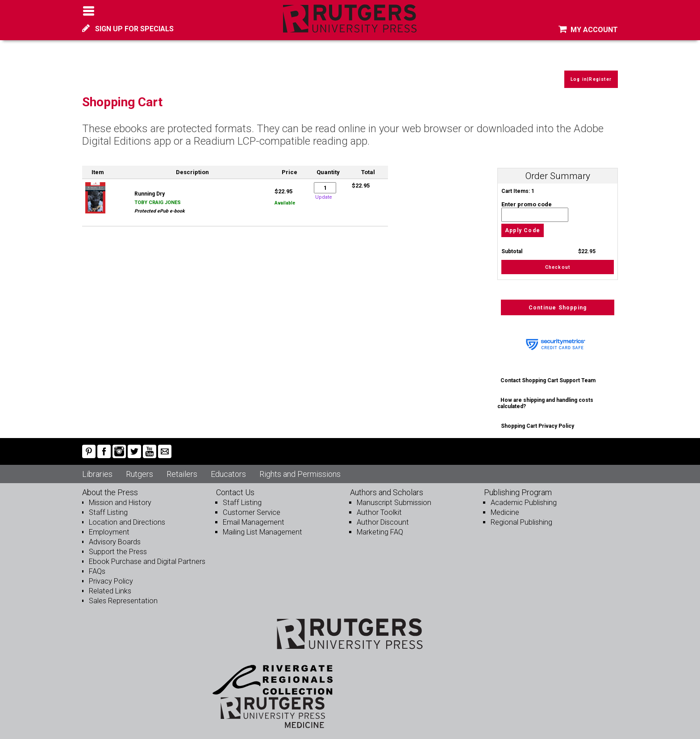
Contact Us (235, 488)
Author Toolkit (378, 508)
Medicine (505, 508)
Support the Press (117, 547)
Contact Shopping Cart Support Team (548, 376)
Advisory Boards (115, 537)
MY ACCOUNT (588, 30)
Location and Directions (126, 518)
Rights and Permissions (300, 470)
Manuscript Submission (393, 498)
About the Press (110, 488)
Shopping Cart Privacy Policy (537, 422)
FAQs (97, 567)
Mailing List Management (261, 528)
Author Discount (381, 518)
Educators (228, 470)
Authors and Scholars (387, 488)
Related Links (110, 587)
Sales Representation (122, 596)
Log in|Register (589, 74)
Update (324, 191)
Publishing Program (518, 488)
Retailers (182, 470)
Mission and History (119, 498)
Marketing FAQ (379, 528)
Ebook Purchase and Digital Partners (146, 557)
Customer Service (251, 508)
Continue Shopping (558, 303)
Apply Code (523, 225)
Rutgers (140, 470)
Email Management (253, 518)
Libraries (97, 470)
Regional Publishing (521, 518)
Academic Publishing (523, 498)
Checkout (558, 262)
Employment (109, 528)
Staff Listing (107, 508)
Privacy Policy (111, 577)
